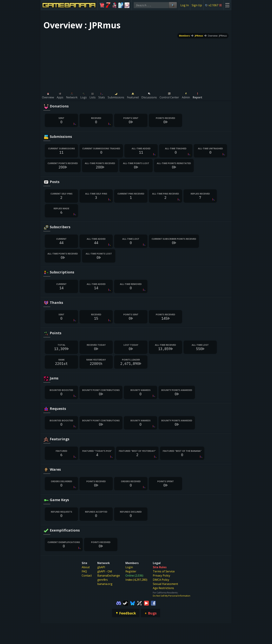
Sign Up (197, 5)
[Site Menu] (227, 5)
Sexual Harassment (165, 584)
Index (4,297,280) (136, 580)
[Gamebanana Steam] (126, 603)
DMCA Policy (161, 580)
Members (184, 36)
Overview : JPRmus (217, 36)
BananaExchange (109, 576)
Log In (185, 5)
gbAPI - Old (105, 571)
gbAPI (101, 567)
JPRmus (199, 36)
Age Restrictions (163, 588)
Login (129, 567)
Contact (87, 576)
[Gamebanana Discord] (119, 603)
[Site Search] (173, 5)
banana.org (105, 584)
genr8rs (103, 580)
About (86, 567)
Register (131, 571)
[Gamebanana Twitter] (139, 603)
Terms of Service (164, 571)
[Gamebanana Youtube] (146, 603)
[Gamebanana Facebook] (153, 603)
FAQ (84, 571)
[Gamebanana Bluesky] (133, 603)
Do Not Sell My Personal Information (172, 596)
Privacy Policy (161, 576)
